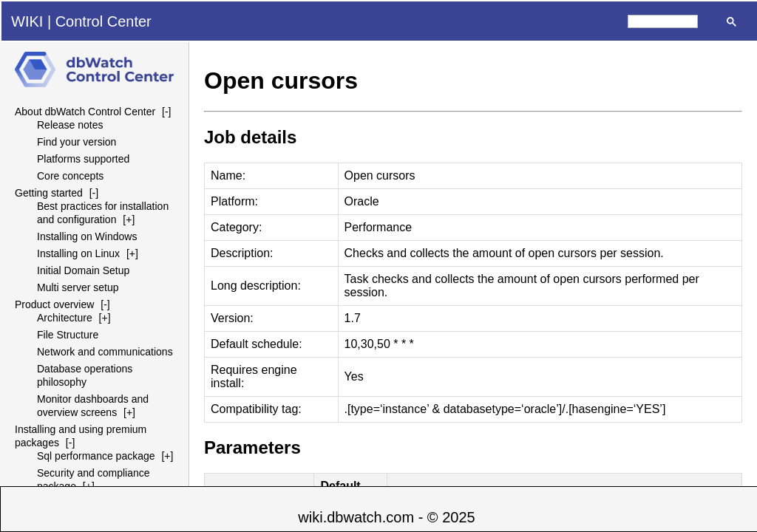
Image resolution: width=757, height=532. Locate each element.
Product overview (54, 304)
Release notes (70, 125)
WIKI (27, 21)
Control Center (103, 21)
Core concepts (70, 176)
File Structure (68, 335)
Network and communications (105, 352)
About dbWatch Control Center (85, 112)
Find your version (77, 142)
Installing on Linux (78, 253)
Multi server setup (78, 287)
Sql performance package (96, 456)
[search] (663, 21)
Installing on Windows (87, 236)
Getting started (49, 193)
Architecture (65, 318)
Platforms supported (83, 159)
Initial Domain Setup (83, 270)
